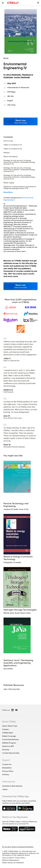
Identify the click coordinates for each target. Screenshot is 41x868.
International (9, 782)
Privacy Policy (8, 771)
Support (6, 760)
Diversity (6, 750)
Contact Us (7, 764)
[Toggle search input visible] (38, 3)
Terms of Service (8, 858)
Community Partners (10, 739)
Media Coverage (9, 736)
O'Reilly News (8, 733)
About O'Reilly (9, 722)
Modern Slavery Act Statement (13, 863)
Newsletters (7, 768)
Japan (5, 789)
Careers (5, 729)
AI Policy (6, 775)
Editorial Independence (10, 860)
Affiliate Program (9, 743)
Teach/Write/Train (10, 726)
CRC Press (11, 105)
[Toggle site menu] (3, 3)
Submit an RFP (8, 746)
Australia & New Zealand (12, 786)
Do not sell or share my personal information (18, 847)
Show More (8, 192)
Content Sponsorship (11, 753)
